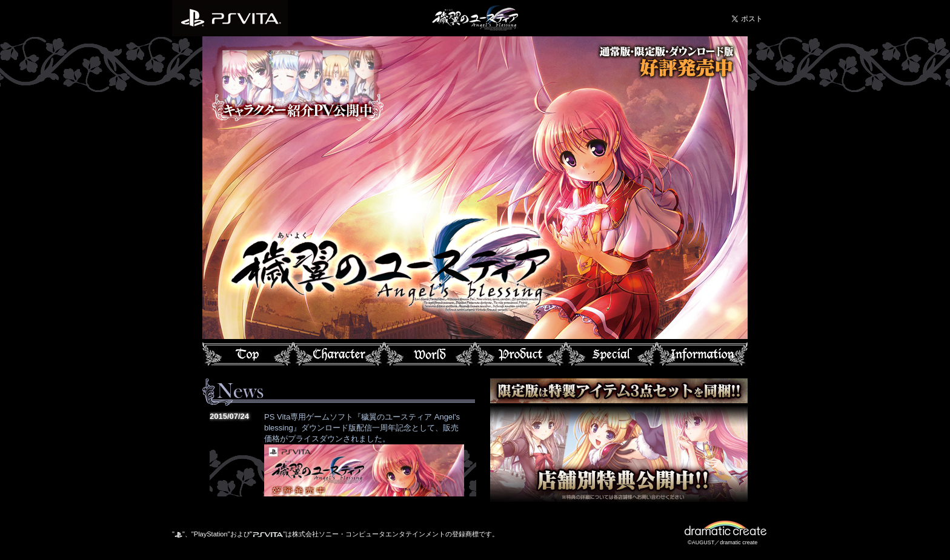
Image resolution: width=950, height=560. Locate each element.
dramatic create (730, 530)
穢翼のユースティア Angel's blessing (475, 17)
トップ (248, 354)
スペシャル (611, 354)
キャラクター (339, 354)
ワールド (430, 354)
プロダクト (520, 354)
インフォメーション (702, 354)
